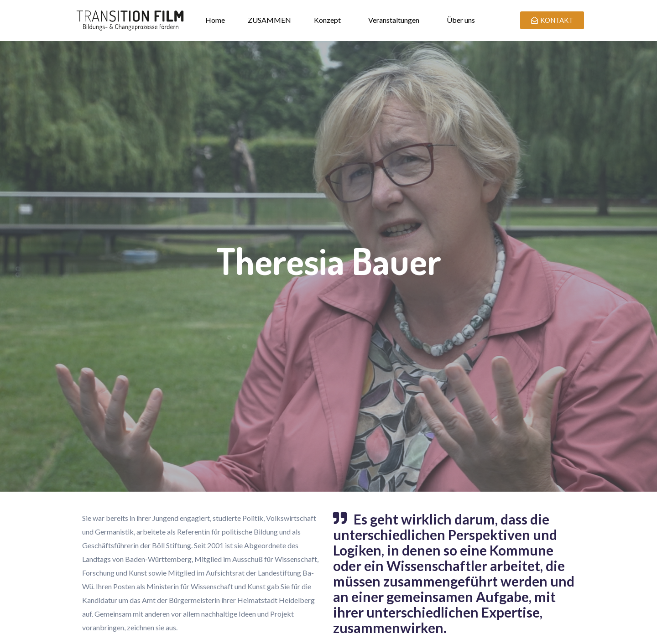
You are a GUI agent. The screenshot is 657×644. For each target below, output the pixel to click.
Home (215, 20)
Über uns (461, 20)
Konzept (327, 20)
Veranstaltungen (394, 20)
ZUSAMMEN (269, 20)
